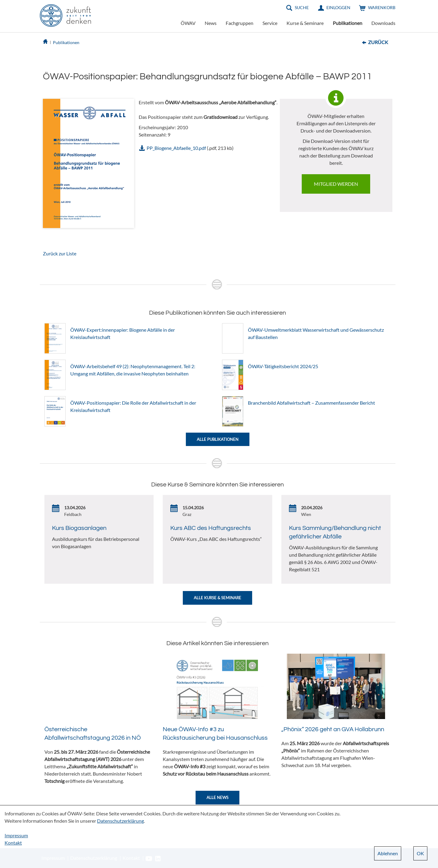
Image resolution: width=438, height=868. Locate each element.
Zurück (378, 42)
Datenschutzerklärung (120, 821)
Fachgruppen (240, 23)
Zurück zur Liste (60, 253)
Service (270, 23)
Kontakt (13, 843)
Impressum (16, 835)
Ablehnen (388, 853)
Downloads (383, 23)
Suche (302, 7)
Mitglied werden (336, 184)
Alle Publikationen (218, 439)
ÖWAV (188, 23)
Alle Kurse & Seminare (217, 598)
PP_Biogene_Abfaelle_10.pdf (176, 148)
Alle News (217, 797)
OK (420, 853)
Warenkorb (382, 7)
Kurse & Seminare (305, 23)
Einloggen (338, 7)
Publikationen (348, 23)
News (211, 23)
